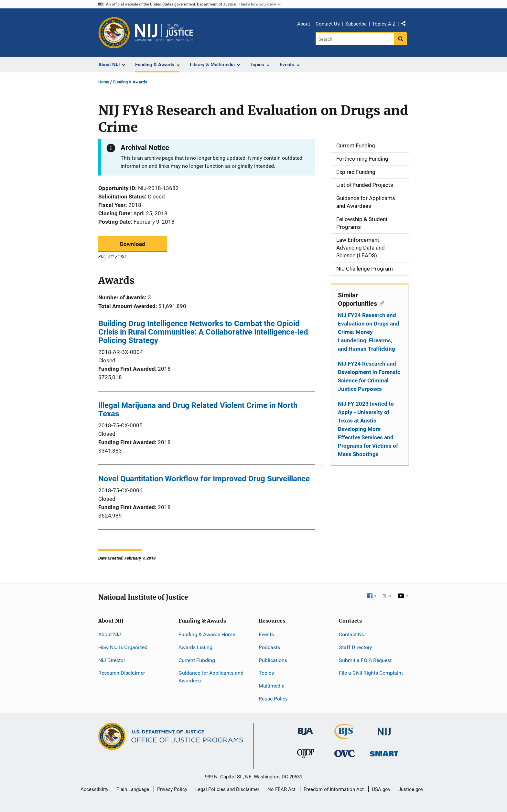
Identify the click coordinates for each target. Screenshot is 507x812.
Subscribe (356, 24)
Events (266, 634)
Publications (273, 660)
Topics (266, 673)
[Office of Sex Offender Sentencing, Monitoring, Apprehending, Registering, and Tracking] (384, 752)
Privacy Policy (172, 789)
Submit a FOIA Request (365, 660)
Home (104, 82)
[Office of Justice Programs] (114, 33)
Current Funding (197, 660)
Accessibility (94, 789)
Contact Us (328, 24)
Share (406, 25)
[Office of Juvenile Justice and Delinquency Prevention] (306, 755)
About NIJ (110, 634)
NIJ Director (112, 660)
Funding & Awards (130, 82)
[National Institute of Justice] (384, 729)
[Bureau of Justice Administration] (305, 728)
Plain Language (133, 789)
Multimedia (272, 686)
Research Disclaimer (122, 673)
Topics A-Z (384, 24)
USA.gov (381, 789)
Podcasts (269, 647)
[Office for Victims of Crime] (345, 753)
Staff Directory (356, 647)
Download (133, 244)
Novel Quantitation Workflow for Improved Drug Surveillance (204, 479)
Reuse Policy (273, 699)
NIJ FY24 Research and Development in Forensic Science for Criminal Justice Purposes (369, 376)
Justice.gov (411, 789)
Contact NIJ (352, 634)
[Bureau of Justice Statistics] (345, 736)
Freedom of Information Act (334, 789)
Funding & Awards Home (207, 634)
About (304, 24)
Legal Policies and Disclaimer (227, 789)
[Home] (164, 33)
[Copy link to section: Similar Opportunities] (380, 303)
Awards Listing (195, 647)
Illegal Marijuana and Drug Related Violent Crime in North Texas (198, 410)
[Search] (355, 39)
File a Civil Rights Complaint (371, 673)
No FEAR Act (281, 789)
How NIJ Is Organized (123, 647)
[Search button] (401, 39)
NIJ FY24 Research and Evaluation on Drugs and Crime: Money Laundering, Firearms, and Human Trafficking (369, 332)
